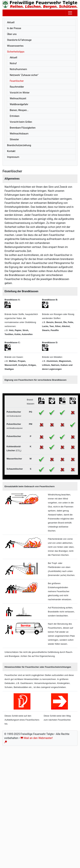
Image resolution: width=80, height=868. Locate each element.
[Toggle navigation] (70, 13)
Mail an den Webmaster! (37, 738)
